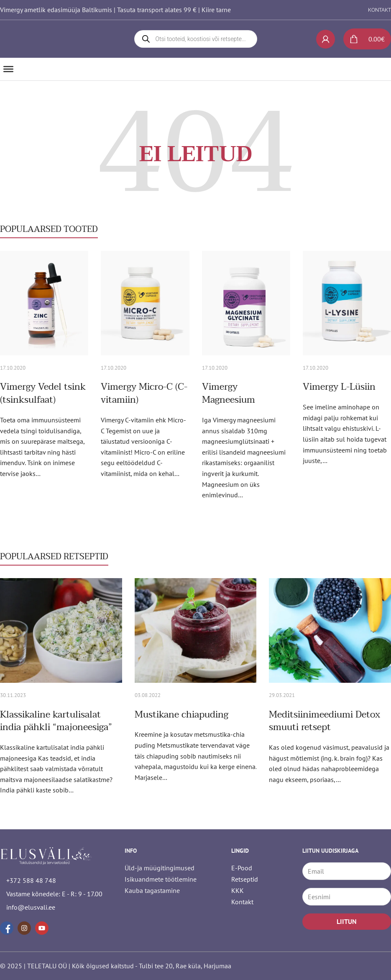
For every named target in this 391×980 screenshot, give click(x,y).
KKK (238, 890)
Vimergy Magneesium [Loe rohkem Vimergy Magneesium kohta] (229, 393)
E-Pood (242, 868)
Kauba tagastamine (152, 890)
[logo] (49, 39)
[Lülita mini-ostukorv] (364, 39)
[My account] (326, 39)
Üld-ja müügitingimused (160, 868)
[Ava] (8, 69)
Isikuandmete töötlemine (161, 879)
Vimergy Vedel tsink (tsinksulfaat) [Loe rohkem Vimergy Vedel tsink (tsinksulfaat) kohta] (43, 393)
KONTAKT (379, 10)
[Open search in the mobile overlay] (196, 39)
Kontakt (242, 902)
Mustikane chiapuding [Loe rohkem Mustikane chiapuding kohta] (181, 715)
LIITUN (347, 921)
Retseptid (245, 879)
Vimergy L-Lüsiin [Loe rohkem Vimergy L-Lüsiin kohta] (339, 387)
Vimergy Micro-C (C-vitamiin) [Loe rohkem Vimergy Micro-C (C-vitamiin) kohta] (144, 393)
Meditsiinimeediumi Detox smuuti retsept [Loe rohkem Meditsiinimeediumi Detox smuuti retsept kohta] (325, 721)
